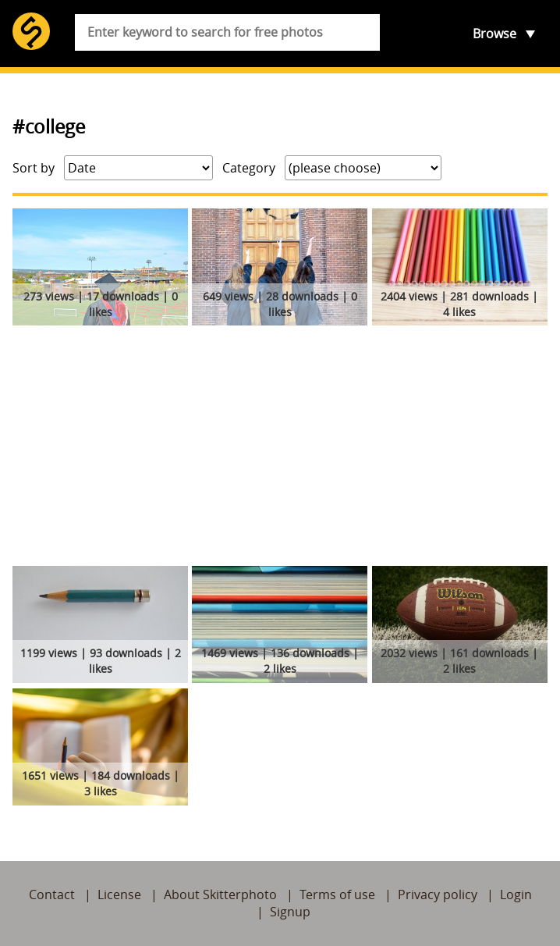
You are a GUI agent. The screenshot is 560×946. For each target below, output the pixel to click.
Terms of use (337, 894)
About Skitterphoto (220, 894)
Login (516, 894)
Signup (290, 912)
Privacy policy (438, 894)
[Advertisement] (280, 449)
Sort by (34, 168)
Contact (52, 894)
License (119, 894)
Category (249, 168)
